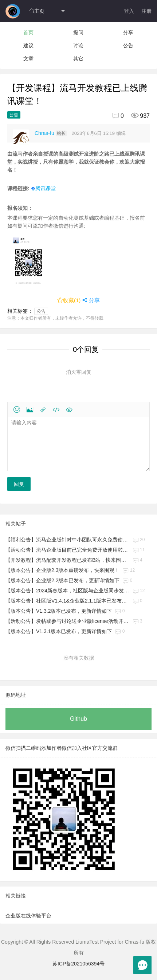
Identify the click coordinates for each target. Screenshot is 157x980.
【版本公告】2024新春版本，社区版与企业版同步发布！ (68, 591)
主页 (37, 11)
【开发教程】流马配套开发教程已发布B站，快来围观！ (68, 560)
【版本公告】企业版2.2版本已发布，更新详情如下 (62, 580)
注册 (146, 11)
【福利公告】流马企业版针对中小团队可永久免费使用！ (68, 540)
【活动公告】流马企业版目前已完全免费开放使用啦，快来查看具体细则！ (68, 550)
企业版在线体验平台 (28, 916)
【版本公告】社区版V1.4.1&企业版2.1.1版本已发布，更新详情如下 (68, 601)
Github (78, 719)
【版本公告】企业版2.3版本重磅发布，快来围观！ (62, 570)
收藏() (69, 300)
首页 (28, 32)
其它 (78, 59)
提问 (78, 32)
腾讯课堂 (43, 188)
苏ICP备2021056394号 (78, 964)
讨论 (78, 45)
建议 (28, 45)
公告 (128, 45)
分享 (128, 32)
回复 (19, 484)
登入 (129, 11)
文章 (28, 59)
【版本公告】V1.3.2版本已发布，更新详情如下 (59, 611)
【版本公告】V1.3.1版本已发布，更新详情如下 (59, 631)
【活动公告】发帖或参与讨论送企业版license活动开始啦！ (68, 621)
